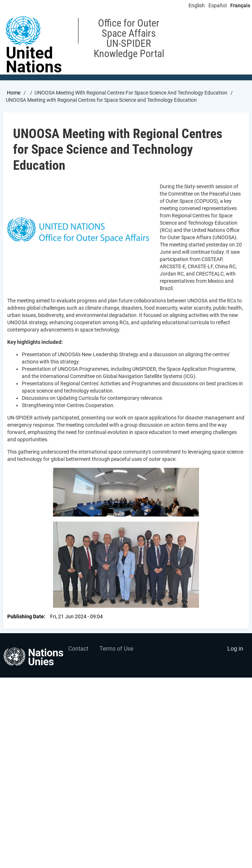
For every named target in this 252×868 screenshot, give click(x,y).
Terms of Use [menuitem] (116, 649)
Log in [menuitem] (235, 649)
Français (240, 5)
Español (218, 5)
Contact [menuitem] (78, 649)
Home (14, 93)
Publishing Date (26, 616)
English (197, 5)
